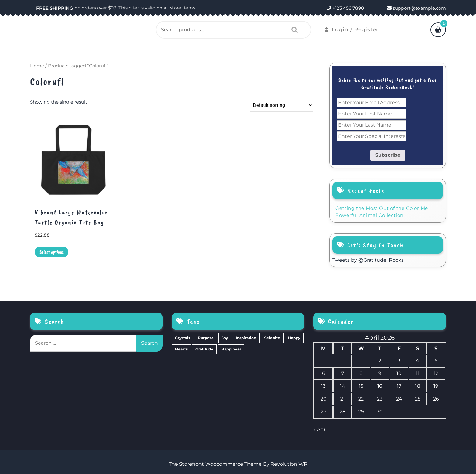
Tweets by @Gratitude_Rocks (368, 260)
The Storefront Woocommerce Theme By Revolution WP (238, 464)
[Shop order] (282, 105)
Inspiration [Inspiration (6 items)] (246, 338)
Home (37, 66)
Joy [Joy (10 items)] (225, 338)
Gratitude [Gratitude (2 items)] (204, 349)
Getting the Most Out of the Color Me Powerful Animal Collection (382, 212)
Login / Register (352, 29)
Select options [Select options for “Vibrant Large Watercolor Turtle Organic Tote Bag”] (51, 252)
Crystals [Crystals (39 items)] (183, 338)
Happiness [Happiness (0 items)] (231, 349)
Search (293, 30)
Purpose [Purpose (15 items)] (206, 338)
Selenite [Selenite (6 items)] (272, 338)
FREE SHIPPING (55, 8)
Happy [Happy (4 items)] (294, 338)
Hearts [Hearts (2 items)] (181, 349)
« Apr (319, 430)
